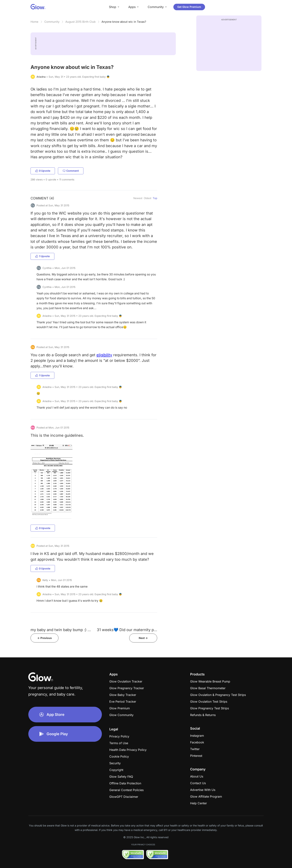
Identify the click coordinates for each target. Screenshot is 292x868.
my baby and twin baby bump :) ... (61, 630)
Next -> (143, 638)
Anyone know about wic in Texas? (124, 22)
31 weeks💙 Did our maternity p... (127, 630)
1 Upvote (42, 256)
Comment (71, 171)
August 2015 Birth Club (80, 22)
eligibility (104, 355)
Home (34, 22)
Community (52, 22)
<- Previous (45, 638)
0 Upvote (43, 171)
